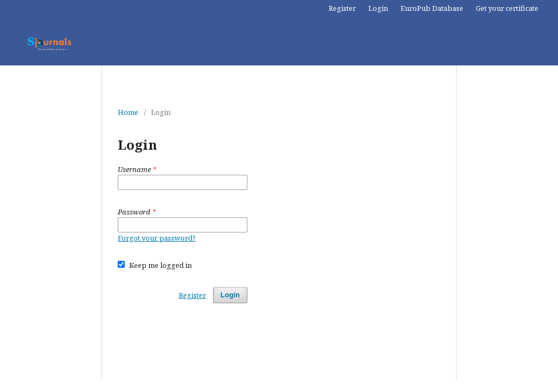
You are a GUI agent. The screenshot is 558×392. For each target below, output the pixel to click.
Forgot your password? (157, 238)
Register (342, 8)
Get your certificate (507, 8)
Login (378, 8)
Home (128, 112)
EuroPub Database (432, 8)
